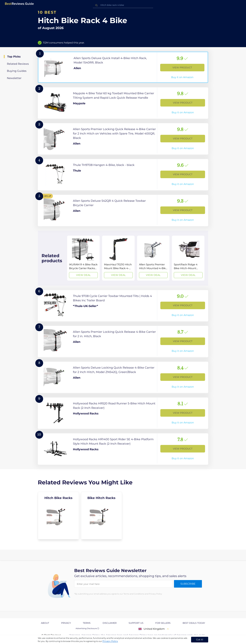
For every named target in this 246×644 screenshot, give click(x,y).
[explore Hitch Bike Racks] (58, 516)
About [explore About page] (45, 623)
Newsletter (14, 78)
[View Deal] (83, 258)
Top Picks (14, 57)
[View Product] (123, 67)
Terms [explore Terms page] (87, 623)
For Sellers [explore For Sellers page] (163, 623)
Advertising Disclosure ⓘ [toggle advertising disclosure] (87, 628)
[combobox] (123, 5)
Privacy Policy (110, 641)
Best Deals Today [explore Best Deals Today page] (194, 623)
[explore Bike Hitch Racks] (102, 516)
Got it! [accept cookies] (200, 640)
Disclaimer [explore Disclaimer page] (110, 623)
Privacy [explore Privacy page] (66, 623)
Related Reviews (18, 64)
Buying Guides (17, 71)
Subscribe (188, 584)
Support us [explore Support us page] (136, 623)
